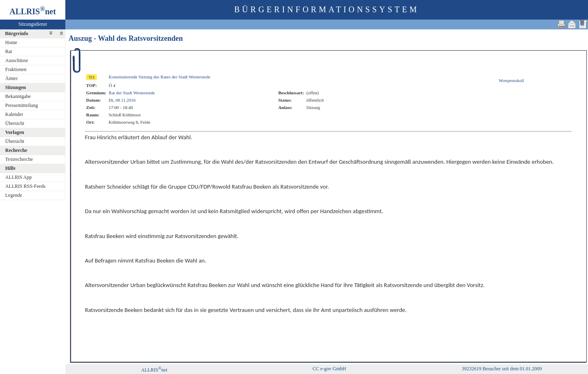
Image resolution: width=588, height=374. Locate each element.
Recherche (16, 150)
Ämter (12, 78)
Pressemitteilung (22, 105)
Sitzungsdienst (33, 24)
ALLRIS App (19, 177)
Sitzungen (16, 87)
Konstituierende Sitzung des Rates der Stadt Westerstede (159, 77)
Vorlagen (15, 132)
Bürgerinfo (17, 33)
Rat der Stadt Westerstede (132, 93)
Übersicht (15, 123)
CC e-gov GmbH (329, 369)
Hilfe (10, 168)
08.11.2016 (126, 100)
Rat (9, 51)
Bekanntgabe (18, 96)
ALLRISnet (154, 370)
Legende (14, 195)
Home (11, 42)
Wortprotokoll (511, 80)
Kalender (14, 114)
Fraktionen (16, 69)
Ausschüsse (17, 60)
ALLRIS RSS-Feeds (25, 186)
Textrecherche (19, 159)
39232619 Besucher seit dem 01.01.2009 (502, 369)
